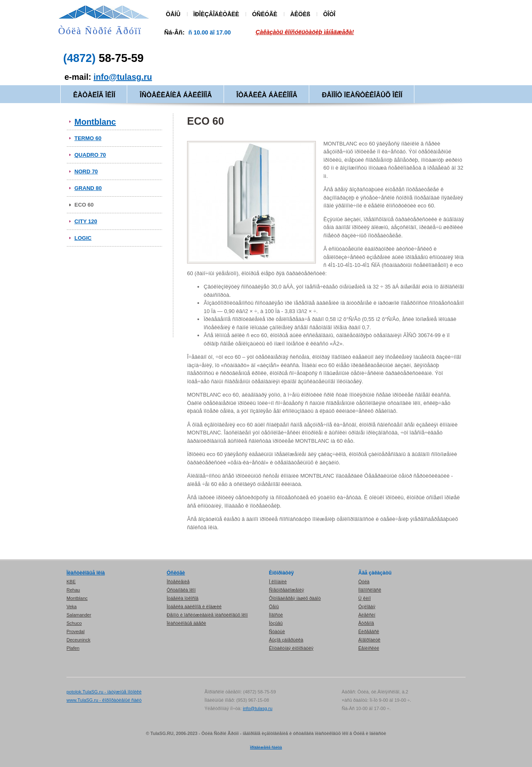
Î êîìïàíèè (278, 582)
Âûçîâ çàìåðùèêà (286, 640)
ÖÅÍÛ (173, 14)
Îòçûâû (276, 623)
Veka (71, 607)
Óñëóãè (176, 573)
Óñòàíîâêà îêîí (181, 590)
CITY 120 (86, 221)
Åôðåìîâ (366, 623)
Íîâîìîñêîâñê (370, 590)
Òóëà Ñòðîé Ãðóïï (100, 31)
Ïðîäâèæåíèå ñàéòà (266, 747)
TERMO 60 (88, 138)
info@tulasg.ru (123, 77)
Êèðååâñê (369, 631)
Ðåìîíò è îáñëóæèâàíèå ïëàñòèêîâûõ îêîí (207, 615)
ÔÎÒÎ (329, 14)
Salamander (79, 615)
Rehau (73, 590)
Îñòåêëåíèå (178, 582)
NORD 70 (86, 171)
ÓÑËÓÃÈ (265, 14)
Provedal (75, 631)
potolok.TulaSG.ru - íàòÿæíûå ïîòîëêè (104, 692)
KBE (71, 582)
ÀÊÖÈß (300, 14)
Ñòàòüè (277, 631)
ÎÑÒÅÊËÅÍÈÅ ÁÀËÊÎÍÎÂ (176, 95)
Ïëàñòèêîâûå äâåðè (186, 623)
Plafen (73, 648)
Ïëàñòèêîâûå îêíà (86, 573)
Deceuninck (78, 640)
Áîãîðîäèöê (369, 640)
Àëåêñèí (367, 615)
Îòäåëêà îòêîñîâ (182, 598)
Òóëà (364, 582)
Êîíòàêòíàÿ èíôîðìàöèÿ (291, 648)
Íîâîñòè (276, 615)
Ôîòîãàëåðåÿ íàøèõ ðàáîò (295, 598)
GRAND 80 (88, 188)
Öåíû (274, 607)
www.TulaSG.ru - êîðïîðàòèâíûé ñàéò (104, 700)
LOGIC (83, 238)
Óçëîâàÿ (367, 607)
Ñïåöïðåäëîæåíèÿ (286, 590)
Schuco (74, 623)
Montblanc (95, 122)
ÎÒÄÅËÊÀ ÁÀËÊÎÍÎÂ (267, 95)
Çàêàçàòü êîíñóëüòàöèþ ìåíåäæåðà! (305, 32)
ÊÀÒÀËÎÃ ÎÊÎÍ (94, 95)
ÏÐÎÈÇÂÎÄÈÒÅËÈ (216, 14)
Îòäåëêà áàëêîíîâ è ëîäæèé (194, 607)
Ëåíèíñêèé (369, 648)
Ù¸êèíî (365, 598)
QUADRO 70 (90, 155)
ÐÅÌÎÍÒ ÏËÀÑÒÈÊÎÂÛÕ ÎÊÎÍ (362, 95)
